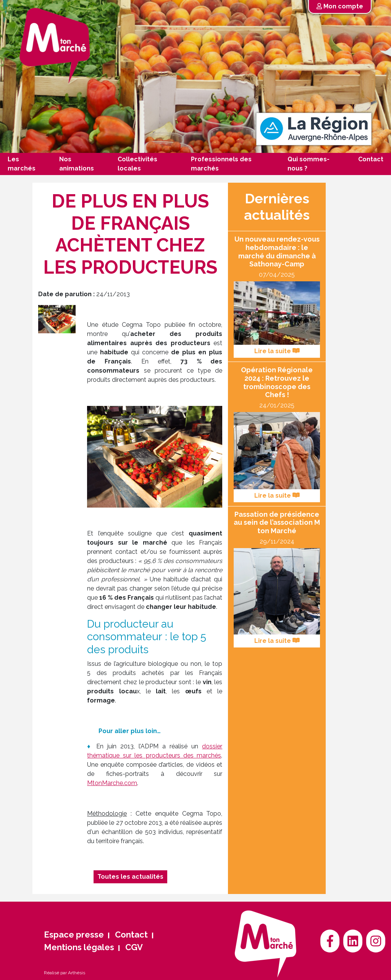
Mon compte (340, 6)
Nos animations (77, 164)
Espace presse (74, 935)
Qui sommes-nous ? (309, 164)
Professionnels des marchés (221, 164)
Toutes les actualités (130, 877)
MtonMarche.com (112, 783)
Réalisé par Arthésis (65, 973)
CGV (134, 947)
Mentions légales (79, 947)
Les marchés (22, 164)
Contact (371, 159)
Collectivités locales (137, 164)
